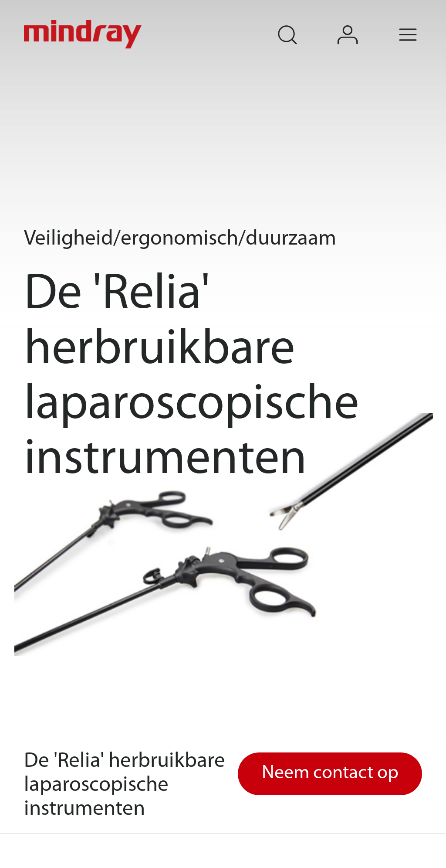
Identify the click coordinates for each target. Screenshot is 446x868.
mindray (84, 34)
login (360, 23)
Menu (421, 23)
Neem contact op (330, 773)
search (300, 23)
